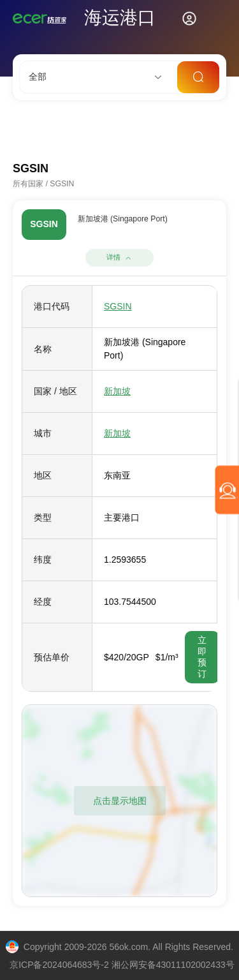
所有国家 (28, 184)
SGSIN (118, 306)
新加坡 (117, 391)
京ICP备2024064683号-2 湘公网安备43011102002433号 (122, 965)
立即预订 (202, 657)
